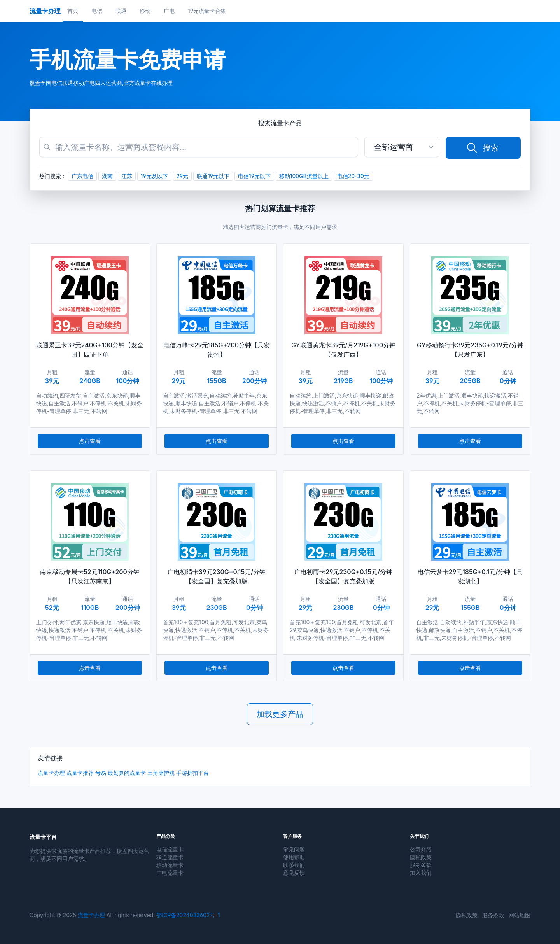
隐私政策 (421, 857)
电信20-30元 (353, 176)
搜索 (482, 148)
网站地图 (520, 915)
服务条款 (421, 865)
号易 (101, 773)
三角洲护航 (161, 773)
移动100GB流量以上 (304, 176)
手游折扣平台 (192, 773)
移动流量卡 (170, 865)
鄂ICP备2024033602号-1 (188, 915)
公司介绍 (421, 849)
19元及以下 (154, 176)
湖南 (107, 176)
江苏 (127, 176)
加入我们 (421, 873)
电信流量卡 (170, 849)
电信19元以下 (254, 176)
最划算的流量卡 (127, 773)
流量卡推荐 (80, 773)
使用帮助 (294, 857)
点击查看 (90, 441)
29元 (183, 176)
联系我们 (294, 865)
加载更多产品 (280, 714)
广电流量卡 (170, 873)
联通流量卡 (170, 857)
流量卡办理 (51, 773)
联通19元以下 (213, 176)
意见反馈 (294, 873)
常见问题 (294, 849)
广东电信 (82, 176)
